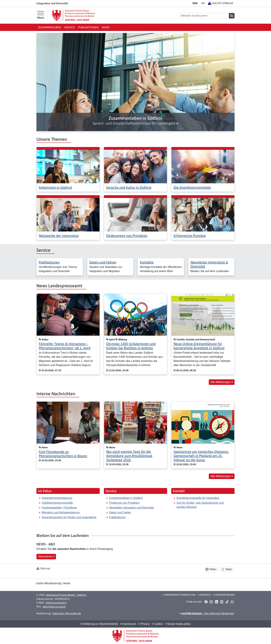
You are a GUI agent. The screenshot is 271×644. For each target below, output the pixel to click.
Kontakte (147, 262)
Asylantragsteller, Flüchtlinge (59, 508)
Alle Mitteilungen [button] (222, 382)
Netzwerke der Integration (59, 236)
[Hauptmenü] (41, 15)
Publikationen (88, 27)
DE (195, 3)
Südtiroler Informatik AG (67, 613)
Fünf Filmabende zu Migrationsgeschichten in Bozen (63, 454)
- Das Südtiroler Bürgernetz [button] (207, 613)
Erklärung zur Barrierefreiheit (99, 624)
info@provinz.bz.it (56, 603)
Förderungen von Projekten (127, 236)
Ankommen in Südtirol (55, 187)
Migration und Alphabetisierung (61, 512)
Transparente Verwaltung (179, 595)
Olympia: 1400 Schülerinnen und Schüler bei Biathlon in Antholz (131, 346)
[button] (135, 121)
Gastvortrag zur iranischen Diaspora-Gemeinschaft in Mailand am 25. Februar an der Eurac (201, 456)
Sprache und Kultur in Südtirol (129, 187)
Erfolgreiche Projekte (190, 236)
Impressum (128, 624)
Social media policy (178, 624)
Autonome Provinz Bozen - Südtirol (66, 595)
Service (70, 27)
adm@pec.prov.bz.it (54, 607)
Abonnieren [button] (46, 557)
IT (203, 3)
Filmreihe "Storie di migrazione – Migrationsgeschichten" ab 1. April (65, 346)
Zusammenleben (50, 27)
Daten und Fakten (103, 262)
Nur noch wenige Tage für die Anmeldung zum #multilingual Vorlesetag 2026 (129, 456)
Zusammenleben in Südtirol (126, 498)
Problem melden (224, 595)
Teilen (211, 569)
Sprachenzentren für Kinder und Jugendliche (69, 517)
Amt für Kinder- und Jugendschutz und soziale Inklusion (200, 505)
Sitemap (45, 568)
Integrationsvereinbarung (57, 498)
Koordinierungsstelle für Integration (198, 498)
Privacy (144, 624)
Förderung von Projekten (124, 503)
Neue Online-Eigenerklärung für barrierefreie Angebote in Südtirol (199, 346)
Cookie (157, 624)
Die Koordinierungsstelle (192, 187)
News (106, 27)
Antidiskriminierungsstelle (57, 503)
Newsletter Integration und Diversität (131, 508)
